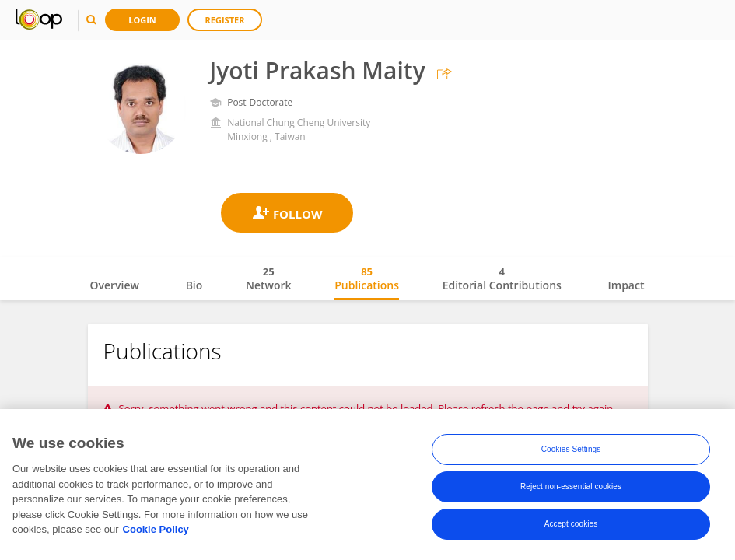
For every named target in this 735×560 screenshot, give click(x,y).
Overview (115, 285)
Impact (626, 285)
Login (142, 20)
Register (225, 20)
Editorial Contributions (502, 278)
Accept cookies (571, 527)
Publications (367, 278)
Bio (194, 285)
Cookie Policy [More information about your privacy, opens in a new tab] (156, 532)
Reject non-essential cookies (571, 490)
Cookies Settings (571, 452)
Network (269, 278)
